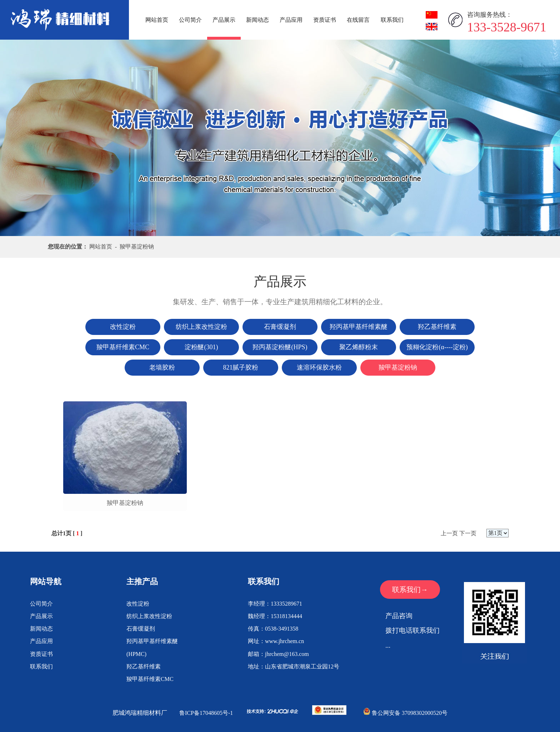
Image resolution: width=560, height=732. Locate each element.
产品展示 (224, 20)
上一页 (449, 533)
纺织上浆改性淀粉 (149, 616)
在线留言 (358, 20)
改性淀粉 (138, 604)
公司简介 (190, 20)
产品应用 (291, 20)
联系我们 (392, 20)
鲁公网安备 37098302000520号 (405, 713)
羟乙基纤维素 (144, 666)
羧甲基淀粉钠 (125, 503)
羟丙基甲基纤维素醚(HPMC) (152, 647)
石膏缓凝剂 (141, 629)
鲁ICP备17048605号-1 (206, 713)
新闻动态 (257, 20)
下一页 (468, 533)
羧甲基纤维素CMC (150, 679)
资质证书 (325, 20)
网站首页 (157, 20)
